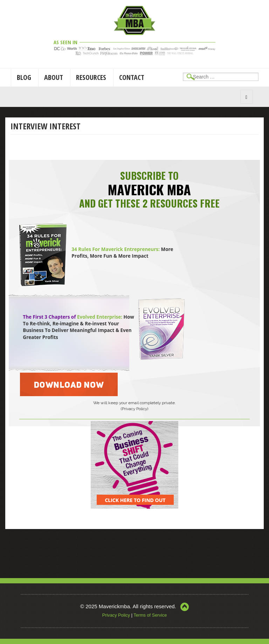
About (54, 77)
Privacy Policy (116, 615)
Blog (24, 77)
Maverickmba (114, 606)
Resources (91, 77)
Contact (132, 77)
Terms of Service (150, 615)
